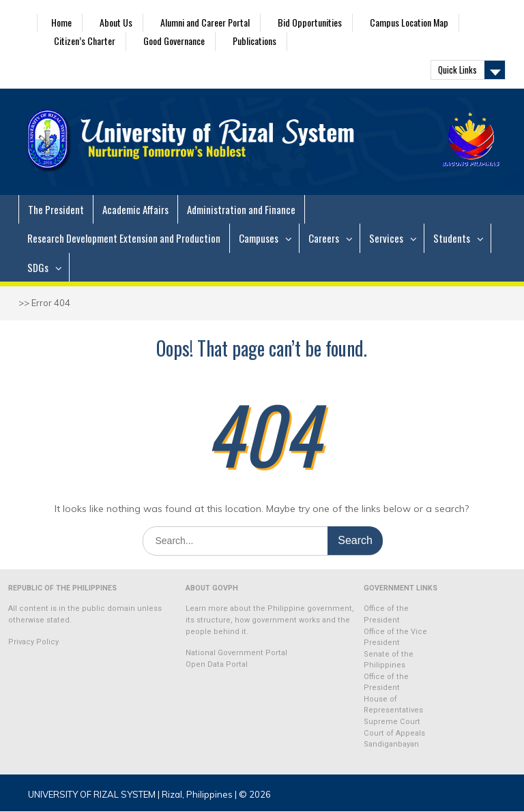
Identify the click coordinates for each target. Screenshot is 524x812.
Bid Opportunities (310, 22)
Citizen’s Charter (85, 41)
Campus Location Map (409, 22)
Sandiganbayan (391, 744)
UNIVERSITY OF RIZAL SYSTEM (92, 794)
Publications (254, 41)
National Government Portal (236, 653)
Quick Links (457, 70)
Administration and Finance (241, 209)
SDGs (38, 267)
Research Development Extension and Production (124, 238)
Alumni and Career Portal (205, 22)
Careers (324, 238)
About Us (116, 22)
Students (452, 238)
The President (56, 209)
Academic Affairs (135, 209)
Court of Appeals (394, 733)
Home (61, 22)
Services (386, 238)
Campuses (259, 238)
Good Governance (174, 41)
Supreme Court (392, 722)
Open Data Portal (217, 664)
